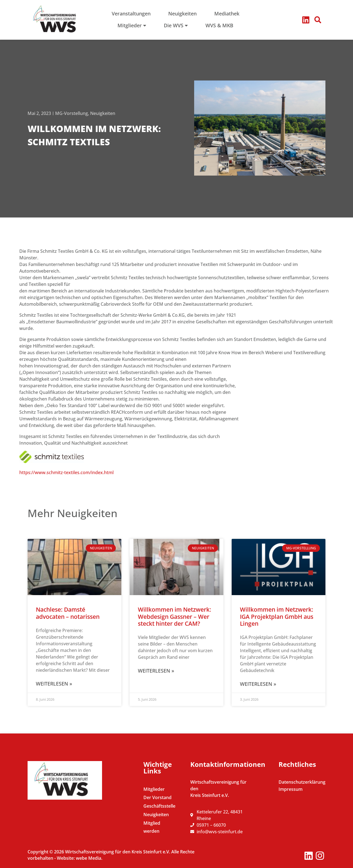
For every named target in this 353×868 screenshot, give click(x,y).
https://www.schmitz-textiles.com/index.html (66, 472)
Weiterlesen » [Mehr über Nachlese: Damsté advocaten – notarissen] (54, 684)
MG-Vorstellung (72, 113)
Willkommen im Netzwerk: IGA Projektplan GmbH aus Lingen (277, 616)
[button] (318, 20)
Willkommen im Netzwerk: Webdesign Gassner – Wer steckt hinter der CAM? (175, 616)
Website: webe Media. (80, 858)
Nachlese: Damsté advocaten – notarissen (68, 613)
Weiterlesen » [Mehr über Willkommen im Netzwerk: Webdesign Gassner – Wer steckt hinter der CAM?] (156, 671)
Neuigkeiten (103, 113)
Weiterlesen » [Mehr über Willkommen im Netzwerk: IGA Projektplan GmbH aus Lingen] (258, 684)
